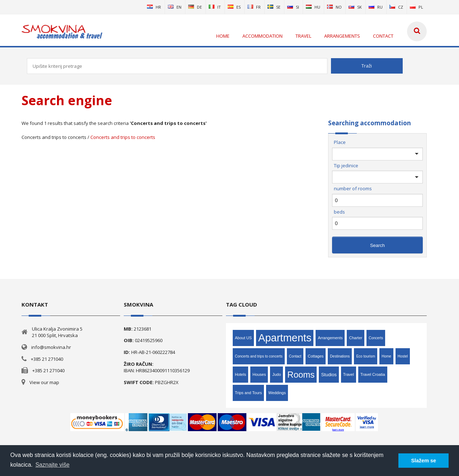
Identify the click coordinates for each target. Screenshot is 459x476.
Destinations (340, 356)
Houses (259, 374)
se (274, 7)
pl (417, 7)
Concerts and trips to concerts (123, 137)
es (234, 7)
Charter (356, 338)
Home (386, 356)
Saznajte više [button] (53, 465)
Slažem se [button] (423, 461)
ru (376, 7)
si (293, 7)
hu (313, 7)
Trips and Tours (248, 393)
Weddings (277, 393)
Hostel (403, 356)
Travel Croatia (373, 374)
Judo (276, 374)
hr (154, 7)
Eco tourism (366, 356)
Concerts (376, 338)
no (334, 7)
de (195, 7)
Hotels (240, 374)
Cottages (316, 356)
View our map (44, 382)
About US (243, 338)
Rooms (301, 375)
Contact (295, 356)
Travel (349, 374)
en (175, 7)
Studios (329, 375)
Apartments (285, 338)
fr (254, 7)
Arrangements (330, 338)
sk (355, 7)
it (215, 7)
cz (396, 7)
